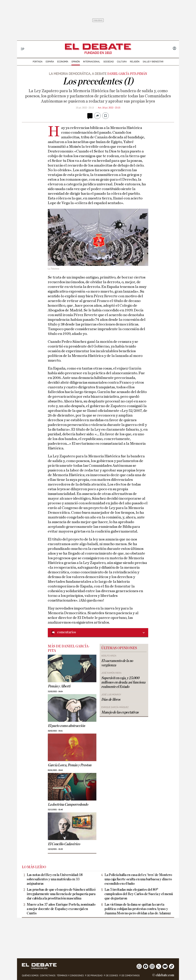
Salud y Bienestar (153, 62)
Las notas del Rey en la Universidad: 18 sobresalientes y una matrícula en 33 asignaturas (55, 879)
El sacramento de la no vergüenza (117, 663)
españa (50, 62)
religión (135, 62)
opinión (76, 62)
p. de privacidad (94, 976)
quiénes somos (30, 976)
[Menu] (23, 49)
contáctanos (48, 976)
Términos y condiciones (70, 976)
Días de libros (111, 700)
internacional (92, 62)
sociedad (109, 62)
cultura (122, 62)
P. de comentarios (130, 976)
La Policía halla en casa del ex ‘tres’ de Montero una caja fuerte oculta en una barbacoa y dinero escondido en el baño (138, 879)
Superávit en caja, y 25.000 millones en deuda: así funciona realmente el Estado (123, 682)
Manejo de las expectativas (120, 712)
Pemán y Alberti (59, 686)
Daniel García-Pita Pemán (127, 74)
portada (38, 62)
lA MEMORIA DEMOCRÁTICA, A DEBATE (78, 74)
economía (63, 62)
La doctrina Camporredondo (68, 805)
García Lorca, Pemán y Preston (70, 765)
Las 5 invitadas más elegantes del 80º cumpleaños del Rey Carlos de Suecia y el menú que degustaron (139, 894)
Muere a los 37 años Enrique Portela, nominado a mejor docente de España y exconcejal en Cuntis (61, 909)
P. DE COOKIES (111, 976)
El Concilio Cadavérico (64, 844)
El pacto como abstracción (66, 726)
